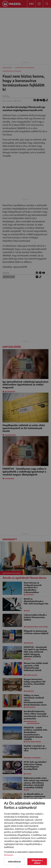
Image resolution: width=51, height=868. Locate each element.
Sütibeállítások (14, 862)
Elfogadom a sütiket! (37, 862)
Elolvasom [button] (9, 855)
